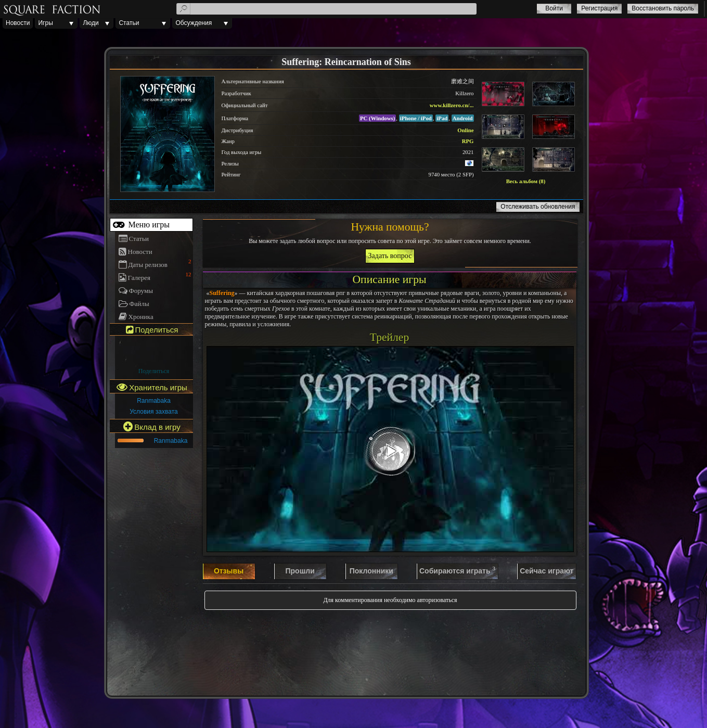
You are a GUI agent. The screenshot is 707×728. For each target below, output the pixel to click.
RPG (468, 141)
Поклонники (371, 571)
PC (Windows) (377, 118)
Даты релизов (148, 265)
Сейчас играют (547, 571)
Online (465, 130)
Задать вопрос (390, 256)
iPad (442, 118)
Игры (45, 23)
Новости (18, 23)
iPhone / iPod (416, 118)
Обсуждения (194, 23)
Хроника (141, 317)
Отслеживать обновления (538, 207)
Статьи (129, 23)
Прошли (300, 571)
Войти (554, 8)
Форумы (141, 291)
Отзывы (229, 571)
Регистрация (599, 8)
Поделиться (154, 371)
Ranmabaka (154, 401)
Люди (91, 23)
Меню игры (148, 225)
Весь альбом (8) (526, 181)
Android (463, 118)
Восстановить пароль (663, 8)
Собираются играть (457, 571)
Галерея (139, 278)
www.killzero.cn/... (452, 105)
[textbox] (326, 9)
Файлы (139, 304)
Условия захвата (153, 412)
